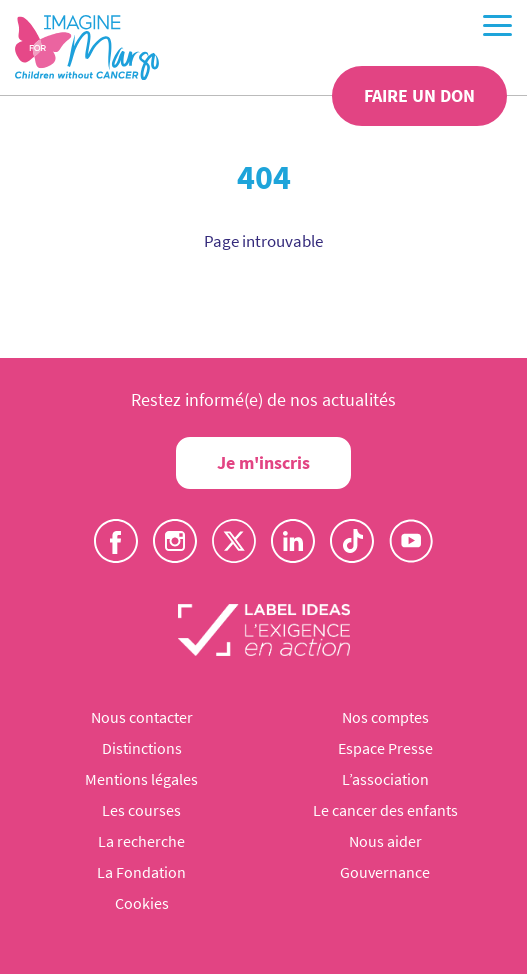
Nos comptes (385, 717)
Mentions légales (141, 779)
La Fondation (141, 872)
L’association (385, 779)
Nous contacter (142, 717)
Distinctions (142, 748)
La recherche (141, 841)
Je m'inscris (263, 462)
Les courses (141, 810)
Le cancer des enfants (385, 810)
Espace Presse (385, 748)
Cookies (142, 903)
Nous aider (385, 841)
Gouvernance (385, 872)
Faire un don (419, 95)
